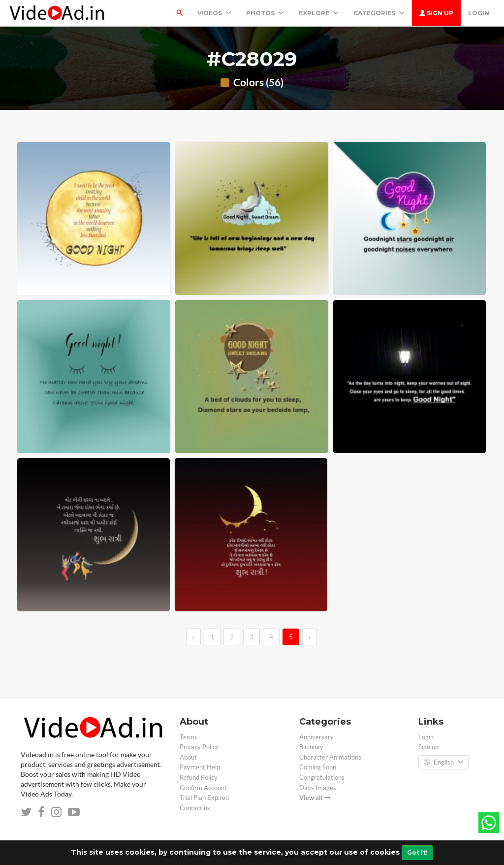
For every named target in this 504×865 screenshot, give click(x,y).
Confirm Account (203, 788)
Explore (319, 13)
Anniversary (316, 737)
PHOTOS (265, 13)
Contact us (195, 808)
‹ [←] (193, 637)
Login (479, 13)
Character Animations (330, 757)
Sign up (436, 13)
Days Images (318, 788)
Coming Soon (318, 767)
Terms (189, 737)
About (188, 757)
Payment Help (200, 767)
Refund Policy (199, 778)
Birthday (311, 747)
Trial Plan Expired (204, 798)
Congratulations (322, 778)
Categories (379, 13)
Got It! (417, 852)
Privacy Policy (199, 747)
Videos (214, 13)
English (443, 763)
